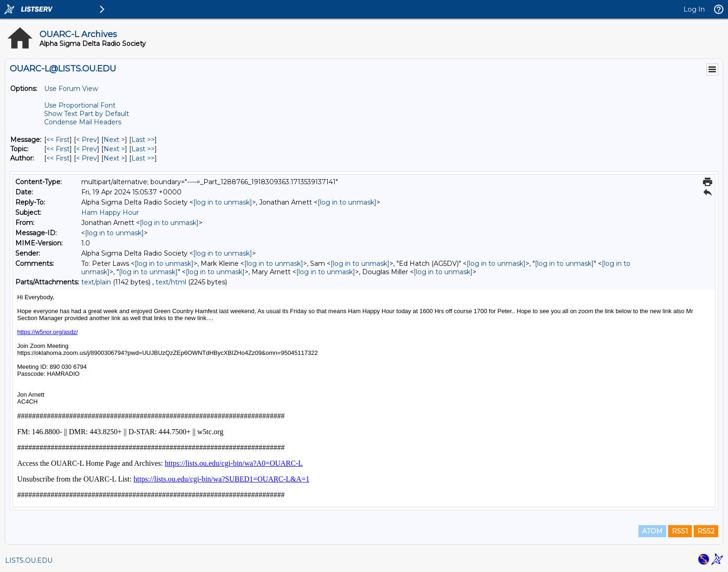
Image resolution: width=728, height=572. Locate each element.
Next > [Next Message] (114, 140)
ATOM (652, 531)
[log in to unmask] (223, 202)
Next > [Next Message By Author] (114, 158)
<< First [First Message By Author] (58, 158)
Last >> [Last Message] (143, 140)
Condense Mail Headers (83, 122)
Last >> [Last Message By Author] (143, 158)
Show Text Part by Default (87, 114)
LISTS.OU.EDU (29, 560)
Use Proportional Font (80, 105)
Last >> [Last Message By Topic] (143, 149)
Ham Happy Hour (110, 212)
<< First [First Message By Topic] (58, 149)
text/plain (96, 282)
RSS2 (706, 531)
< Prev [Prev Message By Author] (87, 158)
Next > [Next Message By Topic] (114, 149)
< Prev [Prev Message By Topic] (87, 149)
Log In (694, 9)
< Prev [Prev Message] (87, 140)
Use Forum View (71, 89)
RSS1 (680, 531)
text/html (171, 282)
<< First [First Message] (58, 140)
